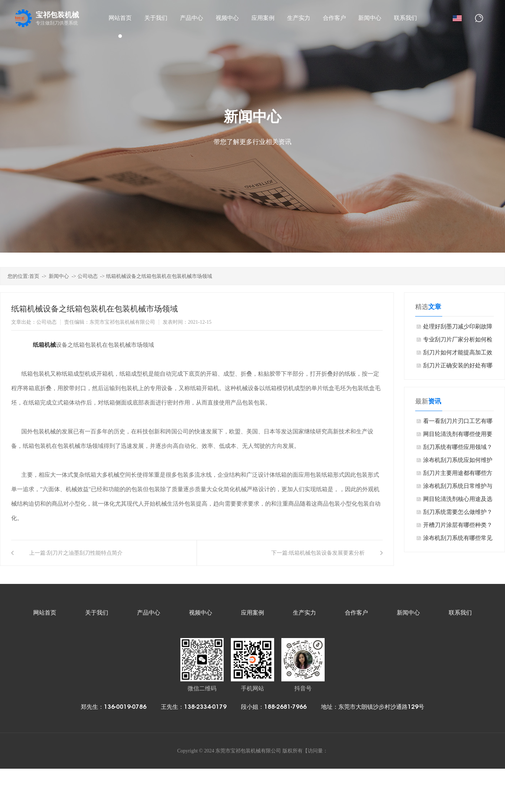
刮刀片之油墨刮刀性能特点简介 (85, 553)
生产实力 (304, 613)
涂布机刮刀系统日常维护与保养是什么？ (458, 488)
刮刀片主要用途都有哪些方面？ (458, 475)
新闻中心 (59, 276)
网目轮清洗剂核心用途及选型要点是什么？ (458, 501)
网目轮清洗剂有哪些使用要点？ (458, 436)
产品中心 (149, 613)
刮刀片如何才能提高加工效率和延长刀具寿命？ (458, 354)
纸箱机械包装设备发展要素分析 (327, 553)
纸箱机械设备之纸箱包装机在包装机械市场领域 (159, 276)
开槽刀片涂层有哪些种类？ (458, 525)
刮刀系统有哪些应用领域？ (458, 447)
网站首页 (45, 613)
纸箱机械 (44, 345)
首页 (34, 276)
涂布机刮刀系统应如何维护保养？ (458, 462)
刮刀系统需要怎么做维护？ (458, 512)
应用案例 (252, 613)
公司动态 (88, 276)
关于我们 (97, 613)
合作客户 (356, 613)
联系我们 (460, 613)
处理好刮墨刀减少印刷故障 (458, 326)
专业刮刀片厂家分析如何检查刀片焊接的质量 (458, 341)
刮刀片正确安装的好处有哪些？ (458, 367)
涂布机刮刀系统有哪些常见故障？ (458, 540)
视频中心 (201, 613)
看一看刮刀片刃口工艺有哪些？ (458, 423)
